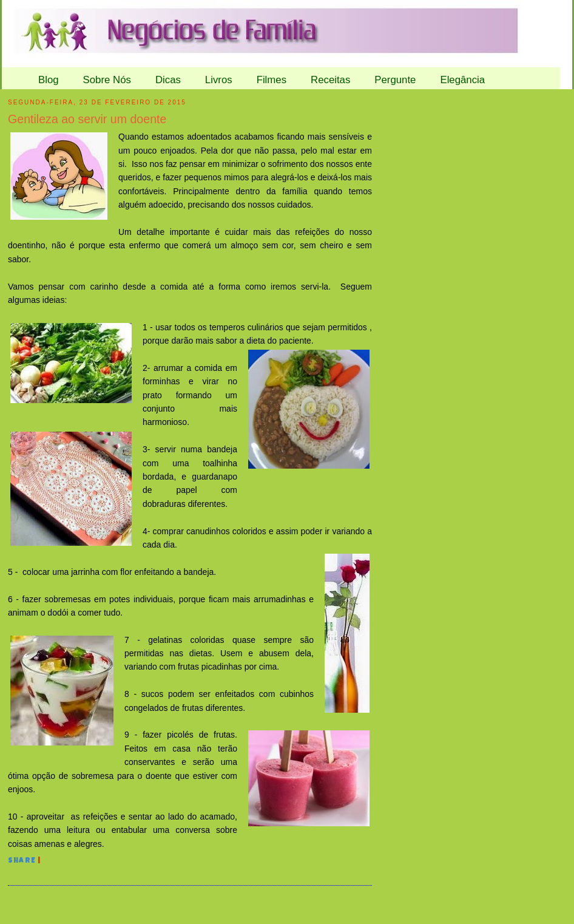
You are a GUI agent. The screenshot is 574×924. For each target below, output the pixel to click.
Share (22, 861)
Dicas (168, 80)
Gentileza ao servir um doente (87, 119)
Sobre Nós (107, 80)
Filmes (272, 80)
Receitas (330, 80)
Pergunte (395, 80)
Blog (49, 80)
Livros (219, 80)
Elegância (462, 80)
